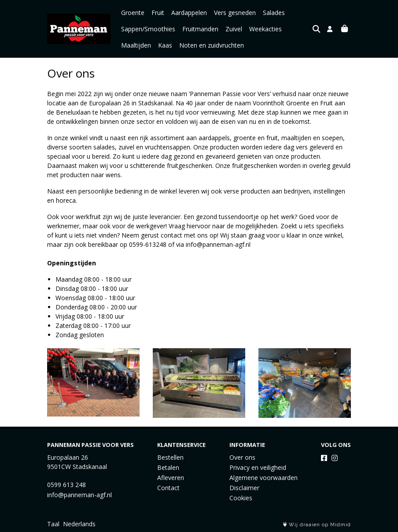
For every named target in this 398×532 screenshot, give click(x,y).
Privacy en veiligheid (258, 467)
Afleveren (171, 478)
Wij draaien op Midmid (317, 525)
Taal (53, 524)
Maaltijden (136, 45)
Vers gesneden (235, 13)
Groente (133, 13)
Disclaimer (244, 488)
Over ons (242, 457)
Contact (168, 488)
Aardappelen (189, 13)
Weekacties (265, 29)
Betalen (168, 467)
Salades (274, 13)
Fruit (158, 13)
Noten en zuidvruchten (212, 45)
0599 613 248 (66, 485)
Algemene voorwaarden (263, 478)
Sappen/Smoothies (148, 29)
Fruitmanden (200, 29)
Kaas (165, 45)
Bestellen (170, 457)
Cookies (241, 498)
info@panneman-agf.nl (218, 244)
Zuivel (234, 29)
